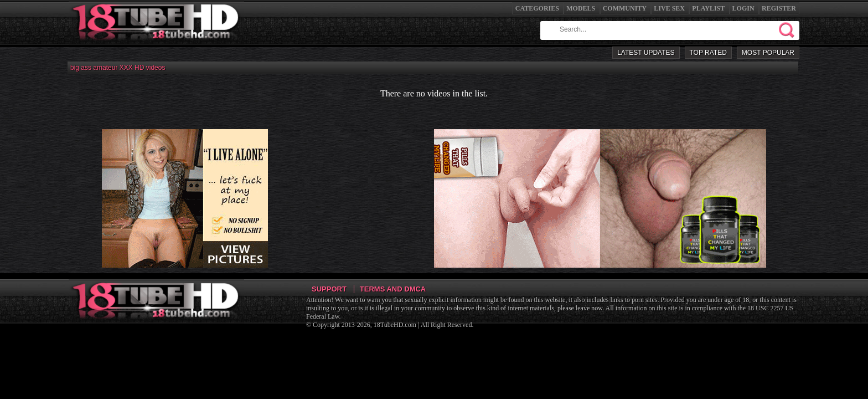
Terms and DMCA (393, 289)
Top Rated (708, 53)
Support (329, 289)
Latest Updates (646, 53)
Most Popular (768, 53)
